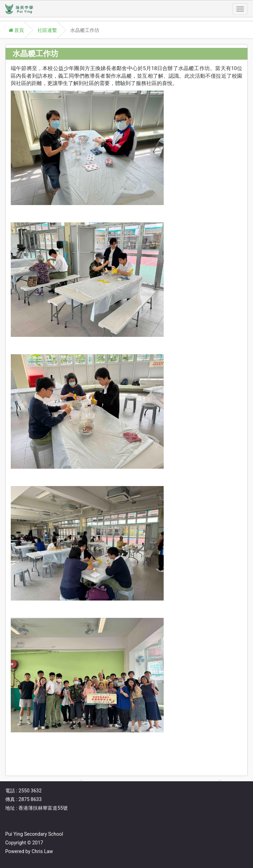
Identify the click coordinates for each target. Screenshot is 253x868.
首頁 (16, 30)
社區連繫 (47, 30)
